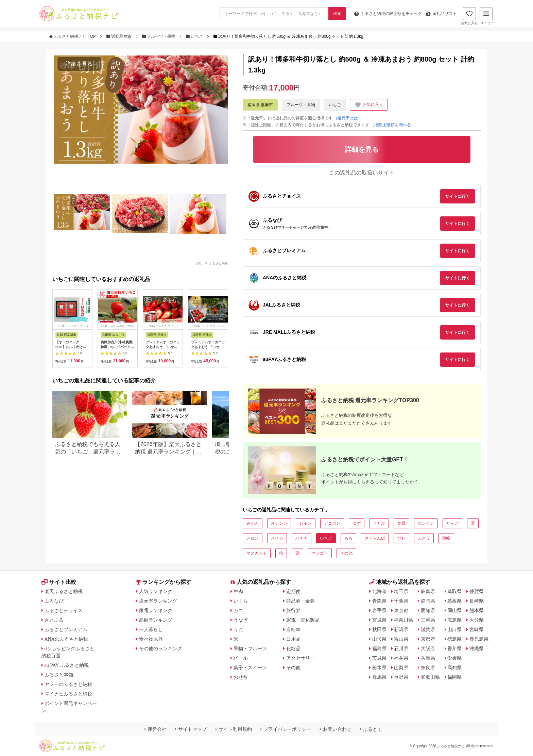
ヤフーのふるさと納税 (68, 684)
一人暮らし (151, 629)
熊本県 (477, 610)
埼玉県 (401, 591)
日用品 (293, 639)
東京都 (401, 610)
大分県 (477, 620)
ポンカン (426, 523)
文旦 (401, 523)
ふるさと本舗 (59, 675)
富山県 (401, 639)
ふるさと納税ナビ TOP (73, 36)
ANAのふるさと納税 (66, 639)
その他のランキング (160, 648)
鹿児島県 (479, 639)
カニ (238, 610)
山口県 (454, 629)
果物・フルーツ (250, 648)
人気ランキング (156, 591)
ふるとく (371, 729)
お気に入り (469, 16)
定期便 (293, 591)
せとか (379, 523)
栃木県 (379, 668)
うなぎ (241, 620)
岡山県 (454, 610)
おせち (241, 677)
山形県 (379, 639)
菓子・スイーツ (250, 668)
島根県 (454, 601)
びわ (401, 538)
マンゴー (320, 553)
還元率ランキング (158, 601)
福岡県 (454, 677)
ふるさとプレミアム (66, 629)
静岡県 (428, 601)
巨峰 (446, 538)
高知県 (454, 668)
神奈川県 (403, 620)
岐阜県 (428, 591)
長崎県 (477, 601)
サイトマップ (191, 729)
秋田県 (379, 629)
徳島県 (454, 639)
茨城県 (379, 658)
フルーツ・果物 (159, 36)
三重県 (428, 620)
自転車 (293, 629)
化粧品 (293, 648)
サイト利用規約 (234, 729)
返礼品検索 (120, 36)
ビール (241, 658)
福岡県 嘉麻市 (260, 105)
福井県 (401, 658)
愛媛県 (454, 658)
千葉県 (401, 601)
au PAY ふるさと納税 (67, 665)
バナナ (302, 538)
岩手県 (379, 610)
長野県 (401, 677)
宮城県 (379, 620)
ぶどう (424, 538)
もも (348, 538)
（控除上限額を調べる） (393, 125)
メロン (253, 538)
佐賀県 (477, 591)
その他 (346, 553)
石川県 (401, 648)
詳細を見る (79, 64)
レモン (306, 523)
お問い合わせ (336, 729)
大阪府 (428, 648)
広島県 (454, 620)
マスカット (257, 553)
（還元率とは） (348, 118)
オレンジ (279, 523)
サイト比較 (59, 582)
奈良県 (428, 668)
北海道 (379, 591)
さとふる (54, 620)
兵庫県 (428, 658)
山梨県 (401, 668)
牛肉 (238, 591)
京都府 (428, 639)
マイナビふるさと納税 (68, 694)
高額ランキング (156, 620)
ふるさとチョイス (64, 610)
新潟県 (401, 629)
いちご (195, 36)
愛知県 (428, 610)
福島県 (379, 648)
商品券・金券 (300, 601)
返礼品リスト (441, 14)
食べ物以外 (151, 639)
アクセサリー (300, 658)
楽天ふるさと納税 (64, 591)
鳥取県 (454, 591)
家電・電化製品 (303, 620)
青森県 (379, 601)
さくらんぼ (375, 538)
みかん (253, 523)
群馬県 (379, 677)
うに (238, 629)
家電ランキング (156, 610)
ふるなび (54, 601)
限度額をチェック (388, 14)
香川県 (454, 648)
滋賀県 (428, 629)
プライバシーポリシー (286, 729)
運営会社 (155, 729)
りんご (452, 523)
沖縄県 (477, 648)
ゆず (357, 523)
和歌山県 (430, 677)
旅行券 (293, 610)
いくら (241, 601)
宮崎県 (477, 629)
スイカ (277, 538)
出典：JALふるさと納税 (211, 263)
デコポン (332, 523)
